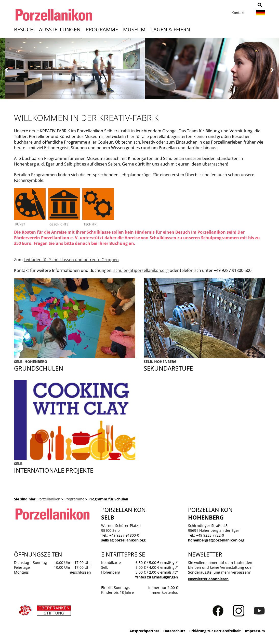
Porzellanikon (49, 499)
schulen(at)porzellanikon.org (141, 270)
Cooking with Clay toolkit (75, 468)
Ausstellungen (60, 29)
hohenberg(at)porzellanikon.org (216, 540)
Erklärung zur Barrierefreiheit (215, 631)
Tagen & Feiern (170, 29)
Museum (134, 29)
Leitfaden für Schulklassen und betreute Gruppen (71, 260)
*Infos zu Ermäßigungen (156, 577)
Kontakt (238, 13)
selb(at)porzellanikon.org (123, 540)
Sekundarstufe (204, 366)
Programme (102, 29)
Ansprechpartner (144, 631)
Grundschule (75, 366)
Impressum (255, 631)
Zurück (7, 70)
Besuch (24, 29)
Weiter (272, 70)
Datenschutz (174, 631)
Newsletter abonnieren (208, 579)
